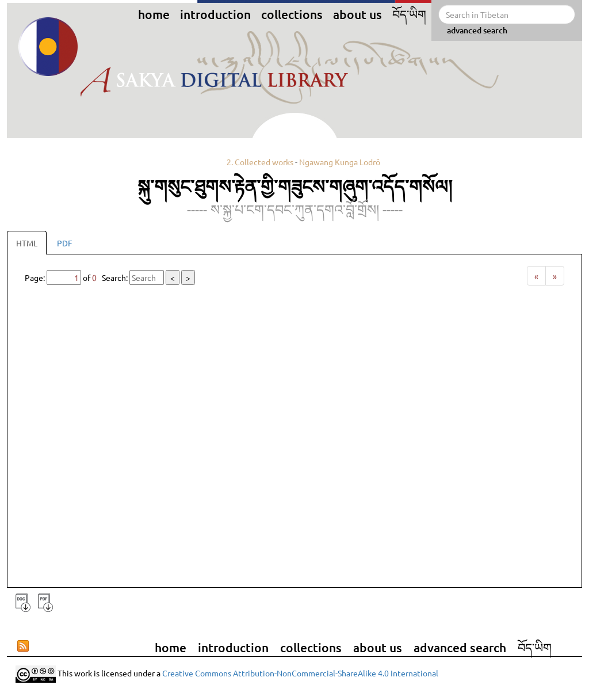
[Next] (555, 276)
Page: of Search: (110, 277)
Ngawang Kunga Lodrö (340, 162)
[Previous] (536, 276)
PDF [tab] (65, 243)
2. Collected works (260, 162)
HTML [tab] (27, 243)
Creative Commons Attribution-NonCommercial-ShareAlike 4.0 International (300, 673)
